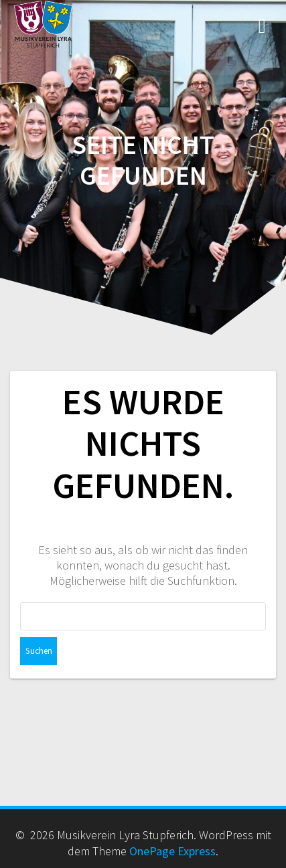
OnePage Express (172, 851)
